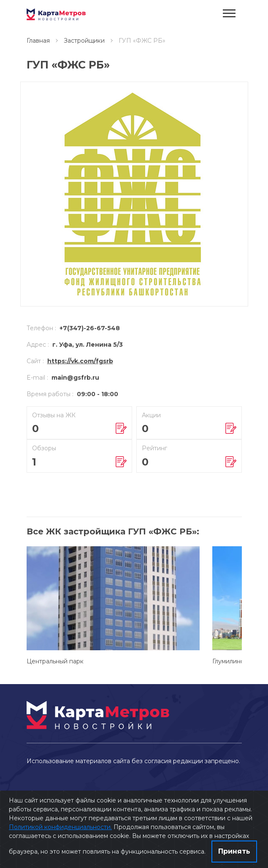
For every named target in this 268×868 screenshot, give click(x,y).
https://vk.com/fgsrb (80, 361)
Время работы (50, 394)
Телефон (41, 328)
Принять (234, 851)
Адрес (38, 345)
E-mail (37, 378)
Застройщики (84, 41)
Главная (38, 41)
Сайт (35, 361)
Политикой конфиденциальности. (60, 827)
